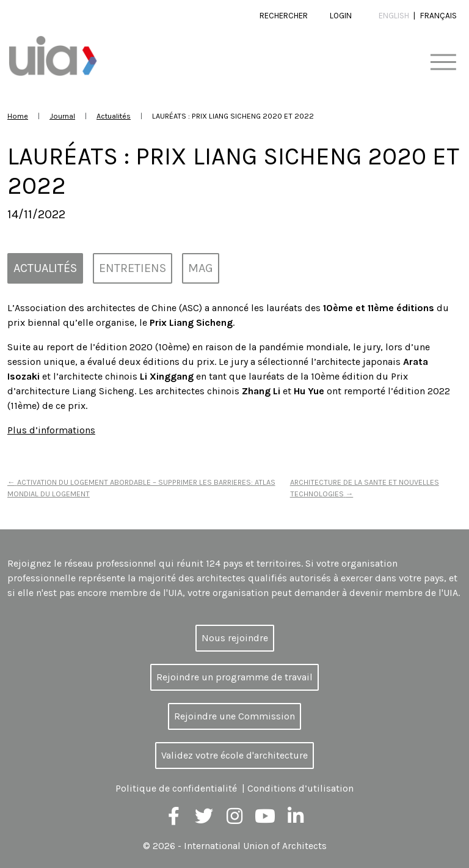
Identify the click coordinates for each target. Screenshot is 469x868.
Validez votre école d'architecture (234, 755)
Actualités (114, 116)
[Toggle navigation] (443, 63)
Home (18, 116)
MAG (201, 268)
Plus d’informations (51, 430)
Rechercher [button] (284, 16)
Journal (62, 116)
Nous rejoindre (235, 638)
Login (341, 16)
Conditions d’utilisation (300, 788)
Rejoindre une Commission (234, 716)
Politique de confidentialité (176, 788)
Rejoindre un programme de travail (234, 677)
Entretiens (133, 268)
